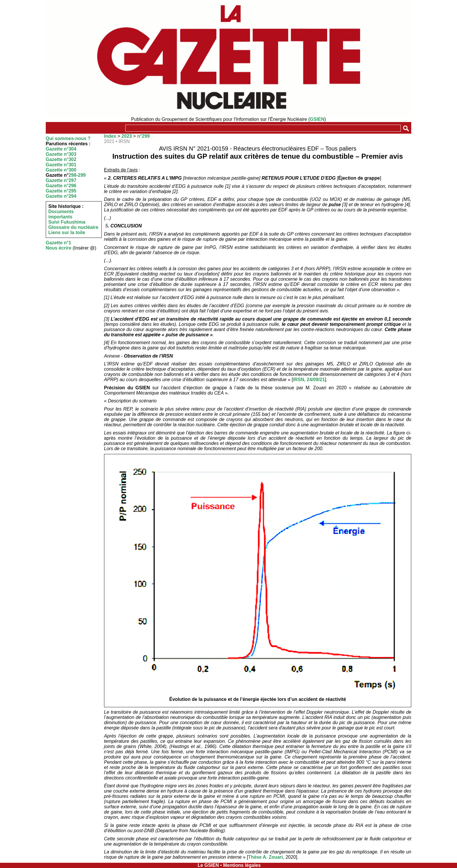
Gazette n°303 (61, 154)
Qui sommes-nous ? (68, 138)
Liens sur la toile (67, 233)
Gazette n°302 (61, 159)
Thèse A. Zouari (265, 857)
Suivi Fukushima (67, 222)
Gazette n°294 (61, 196)
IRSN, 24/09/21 (309, 380)
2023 (127, 136)
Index (110, 136)
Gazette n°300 (61, 170)
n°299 (144, 136)
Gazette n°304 (61, 149)
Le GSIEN (208, 865)
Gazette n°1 (58, 243)
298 (72, 175)
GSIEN (317, 119)
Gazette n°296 (61, 186)
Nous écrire (59, 248)
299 (82, 175)
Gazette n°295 (61, 191)
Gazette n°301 (61, 165)
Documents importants (61, 214)
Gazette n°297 (61, 180)
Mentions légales (242, 865)
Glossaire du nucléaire (73, 227)
